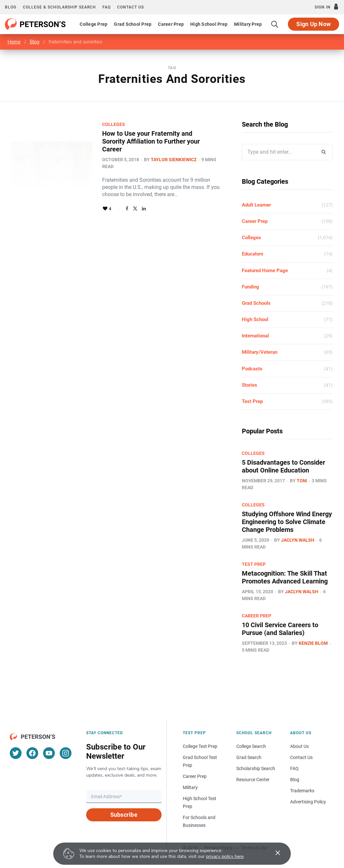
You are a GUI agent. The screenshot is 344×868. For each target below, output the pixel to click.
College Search (251, 746)
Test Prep (252, 401)
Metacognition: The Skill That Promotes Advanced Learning (285, 577)
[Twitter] (16, 753)
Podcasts (252, 369)
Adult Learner (256, 205)
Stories (250, 385)
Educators (253, 254)
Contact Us (301, 757)
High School (255, 319)
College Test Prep (200, 746)
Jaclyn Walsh (298, 540)
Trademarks (302, 791)
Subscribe (124, 815)
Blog (11, 7)
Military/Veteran (260, 352)
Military (190, 787)
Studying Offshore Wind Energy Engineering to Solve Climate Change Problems (287, 522)
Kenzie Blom (313, 643)
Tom (302, 481)
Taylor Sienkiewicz (174, 160)
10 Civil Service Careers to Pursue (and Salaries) (280, 629)
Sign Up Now (313, 24)
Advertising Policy (308, 802)
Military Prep (248, 24)
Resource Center (253, 780)
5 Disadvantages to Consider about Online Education (283, 466)
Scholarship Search (256, 768)
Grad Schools (256, 303)
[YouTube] (49, 753)
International (255, 336)
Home (14, 42)
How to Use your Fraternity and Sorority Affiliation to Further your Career (151, 141)
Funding (250, 287)
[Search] (275, 24)
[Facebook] (32, 753)
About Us (299, 746)
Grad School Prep (133, 24)
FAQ (107, 7)
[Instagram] (66, 753)
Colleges (114, 124)
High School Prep (209, 24)
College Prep (94, 24)
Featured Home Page (265, 271)
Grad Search (249, 757)
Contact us (131, 7)
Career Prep (171, 24)
